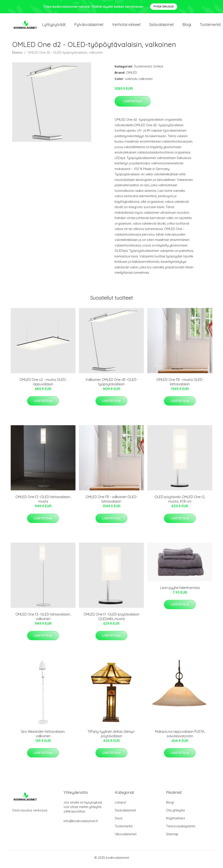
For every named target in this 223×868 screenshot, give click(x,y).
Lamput (120, 805)
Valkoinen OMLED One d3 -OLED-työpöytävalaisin (111, 385)
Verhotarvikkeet (126, 26)
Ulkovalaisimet (126, 837)
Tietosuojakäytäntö (181, 829)
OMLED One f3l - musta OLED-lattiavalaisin (180, 385)
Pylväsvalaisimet (89, 26)
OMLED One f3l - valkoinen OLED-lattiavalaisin (111, 502)
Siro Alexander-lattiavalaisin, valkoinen (43, 737)
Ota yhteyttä (175, 813)
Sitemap (172, 837)
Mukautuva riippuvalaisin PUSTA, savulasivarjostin (180, 737)
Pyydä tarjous (164, 7)
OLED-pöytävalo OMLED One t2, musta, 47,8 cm (180, 502)
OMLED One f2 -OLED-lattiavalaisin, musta (43, 502)
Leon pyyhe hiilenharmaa (180, 591)
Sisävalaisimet (162, 26)
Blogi (187, 26)
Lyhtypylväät (54, 26)
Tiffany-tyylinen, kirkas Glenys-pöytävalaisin (111, 737)
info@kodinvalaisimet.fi (81, 824)
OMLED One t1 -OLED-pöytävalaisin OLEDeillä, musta (111, 619)
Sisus (119, 821)
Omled (158, 69)
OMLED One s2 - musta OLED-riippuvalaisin (43, 385)
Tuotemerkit (143, 69)
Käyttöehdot (176, 821)
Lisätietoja (133, 104)
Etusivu (17, 55)
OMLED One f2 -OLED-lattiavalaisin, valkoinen (43, 619)
